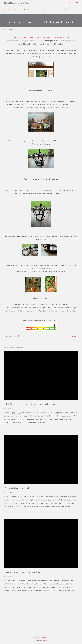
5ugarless (45, 640)
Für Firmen (37, 10)
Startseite (7, 10)
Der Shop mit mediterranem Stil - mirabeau (34, 404)
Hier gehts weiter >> (71, 427)
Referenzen (47, 10)
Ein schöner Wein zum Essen (24, 572)
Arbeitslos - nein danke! (20, 488)
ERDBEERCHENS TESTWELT (17, 3)
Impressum (58, 10)
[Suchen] (70, 3)
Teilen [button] (74, 336)
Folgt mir (27, 10)
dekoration (12, 336)
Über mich (17, 10)
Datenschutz (69, 10)
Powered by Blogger (41, 637)
